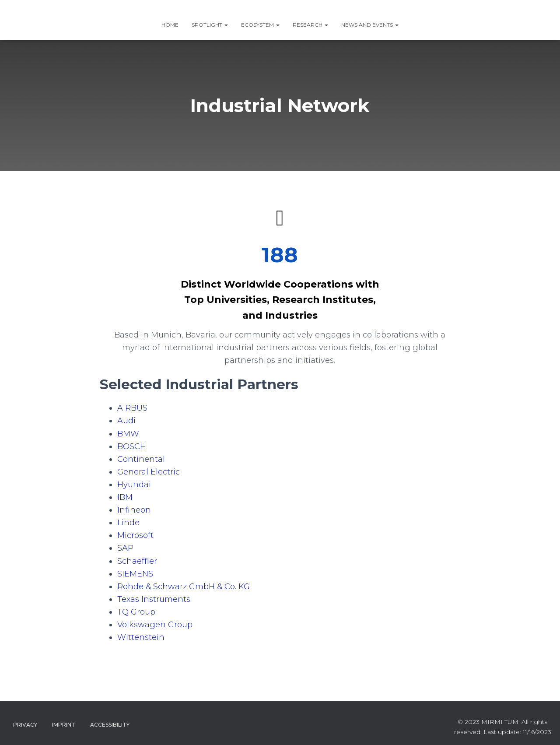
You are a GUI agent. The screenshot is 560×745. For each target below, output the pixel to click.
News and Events (370, 25)
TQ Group (136, 612)
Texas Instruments (154, 599)
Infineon (134, 510)
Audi (126, 421)
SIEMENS (135, 574)
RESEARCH (310, 25)
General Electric (149, 472)
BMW (128, 434)
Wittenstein (141, 637)
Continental (141, 459)
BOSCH (132, 446)
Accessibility (110, 725)
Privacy (25, 725)
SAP (125, 548)
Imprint (64, 725)
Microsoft (135, 535)
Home (170, 25)
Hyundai (134, 485)
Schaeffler (137, 561)
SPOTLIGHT (210, 25)
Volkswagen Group (155, 625)
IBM (125, 497)
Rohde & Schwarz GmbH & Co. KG (184, 587)
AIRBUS (132, 408)
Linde (128, 523)
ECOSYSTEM (260, 25)
